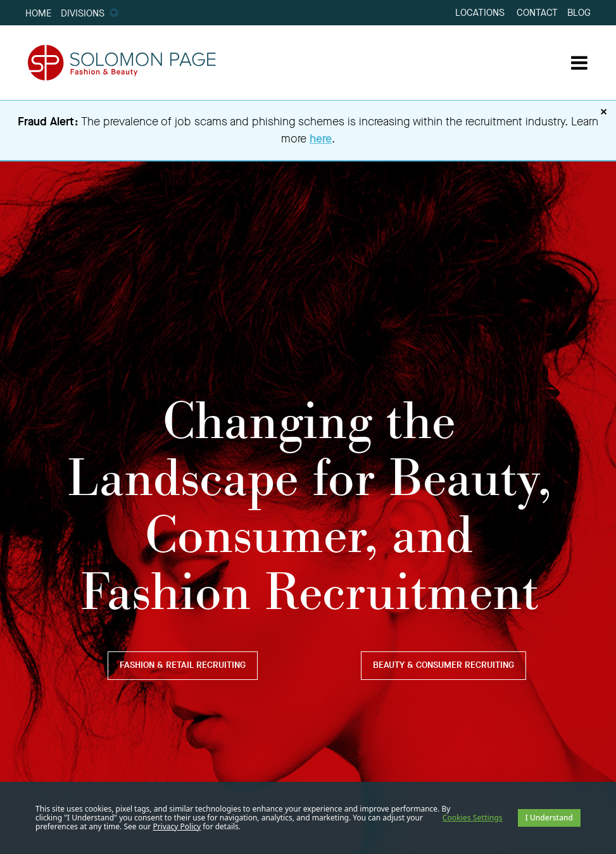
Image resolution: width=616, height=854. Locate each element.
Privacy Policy (177, 826)
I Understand (549, 818)
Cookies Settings (473, 818)
